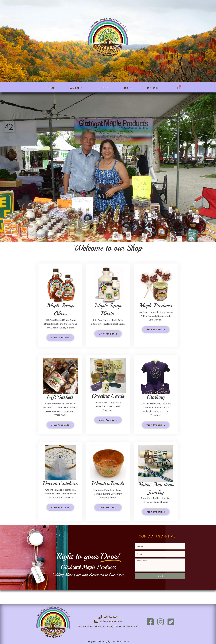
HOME (50, 88)
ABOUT (76, 88)
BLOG (128, 88)
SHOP (103, 88)
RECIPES (153, 88)
